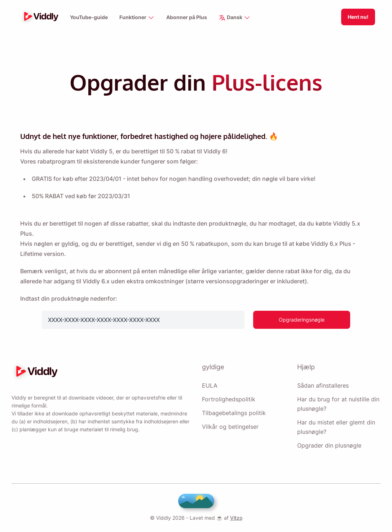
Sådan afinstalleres (323, 385)
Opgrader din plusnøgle (329, 445)
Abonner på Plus (187, 18)
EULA (209, 385)
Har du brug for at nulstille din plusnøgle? (338, 404)
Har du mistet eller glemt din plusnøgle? (336, 427)
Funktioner (137, 18)
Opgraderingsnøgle (302, 320)
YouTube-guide (89, 18)
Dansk (235, 18)
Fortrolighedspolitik (228, 399)
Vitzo (234, 518)
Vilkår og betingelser (230, 427)
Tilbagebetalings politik (233, 413)
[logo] (39, 17)
